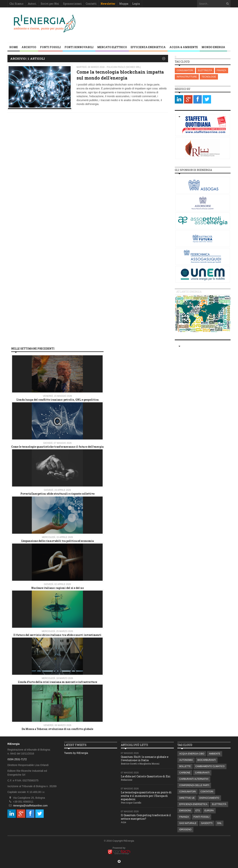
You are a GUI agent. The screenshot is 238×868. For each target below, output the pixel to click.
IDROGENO (185, 830)
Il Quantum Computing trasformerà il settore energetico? (146, 817)
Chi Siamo (16, 4)
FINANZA (222, 70)
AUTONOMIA (186, 760)
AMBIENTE (214, 754)
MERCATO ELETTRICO (112, 47)
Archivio (29, 47)
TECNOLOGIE (209, 77)
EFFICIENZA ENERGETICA (148, 47)
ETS (198, 811)
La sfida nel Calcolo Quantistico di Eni (146, 776)
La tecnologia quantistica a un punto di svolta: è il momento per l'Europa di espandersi (146, 796)
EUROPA (209, 811)
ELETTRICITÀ (205, 70)
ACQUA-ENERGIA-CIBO (192, 754)
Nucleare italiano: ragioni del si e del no (57, 588)
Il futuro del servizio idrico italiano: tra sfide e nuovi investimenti (57, 635)
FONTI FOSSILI (50, 47)
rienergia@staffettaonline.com (30, 806)
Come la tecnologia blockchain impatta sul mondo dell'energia (120, 75)
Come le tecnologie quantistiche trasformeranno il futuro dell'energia (57, 447)
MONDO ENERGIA (213, 47)
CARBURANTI (202, 773)
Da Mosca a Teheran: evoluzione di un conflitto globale (57, 729)
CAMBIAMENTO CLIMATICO (210, 766)
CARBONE (185, 773)
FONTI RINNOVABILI (79, 47)
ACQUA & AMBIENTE (184, 47)
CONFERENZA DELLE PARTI (194, 785)
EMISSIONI (185, 811)
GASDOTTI (207, 823)
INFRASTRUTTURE (187, 77)
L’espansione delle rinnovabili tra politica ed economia (57, 541)
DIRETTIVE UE (187, 798)
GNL (219, 823)
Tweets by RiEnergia (76, 753)
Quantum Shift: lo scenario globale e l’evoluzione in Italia (145, 758)
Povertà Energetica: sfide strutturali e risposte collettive (57, 494)
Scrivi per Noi (50, 4)
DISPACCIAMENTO (209, 798)
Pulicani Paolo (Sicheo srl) (124, 67)
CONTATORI (207, 792)
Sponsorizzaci (72, 4)
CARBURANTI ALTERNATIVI (194, 779)
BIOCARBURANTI (207, 760)
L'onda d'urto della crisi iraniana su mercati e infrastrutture (57, 682)
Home (14, 47)
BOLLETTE (185, 766)
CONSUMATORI (185, 70)
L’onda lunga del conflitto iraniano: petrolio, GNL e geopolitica (57, 400)
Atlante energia (189, 292)
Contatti (91, 4)
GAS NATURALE (188, 823)
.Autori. (32, 4)
